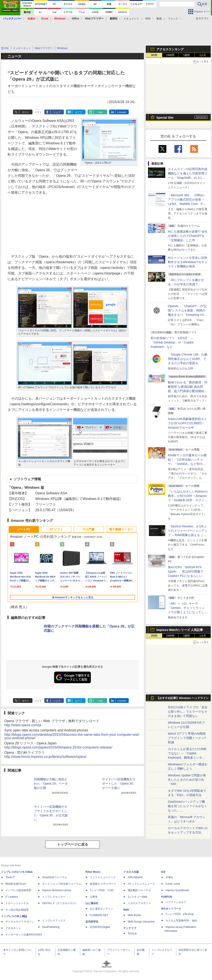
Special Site (165, 118)
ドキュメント (131, 19)
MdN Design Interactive (141, 922)
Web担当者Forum (16, 884)
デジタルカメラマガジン (20, 922)
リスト (38, 112)
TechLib (132, 934)
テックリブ (130, 928)
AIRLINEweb (135, 877)
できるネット (13, 928)
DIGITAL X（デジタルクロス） (60, 903)
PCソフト (56, 529)
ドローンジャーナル (17, 903)
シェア (57, 112)
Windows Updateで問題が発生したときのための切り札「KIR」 (187, 780)
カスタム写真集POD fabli (181, 921)
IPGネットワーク (171, 909)
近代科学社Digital (100, 927)
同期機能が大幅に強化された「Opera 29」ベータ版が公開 (51, 784)
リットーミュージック (103, 877)
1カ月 (203, 55)
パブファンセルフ (176, 902)
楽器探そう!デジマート (103, 884)
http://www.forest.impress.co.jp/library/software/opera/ (45, 757)
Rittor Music (93, 872)
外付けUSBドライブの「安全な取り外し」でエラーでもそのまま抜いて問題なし (188, 712)
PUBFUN (167, 897)
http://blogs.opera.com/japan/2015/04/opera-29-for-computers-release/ (58, 747)
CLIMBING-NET (99, 915)
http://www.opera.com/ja (23, 725)
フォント (173, 19)
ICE (163, 872)
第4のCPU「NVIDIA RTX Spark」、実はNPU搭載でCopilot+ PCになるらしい (186, 571)
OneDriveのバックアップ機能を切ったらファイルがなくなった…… (188, 806)
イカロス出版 (131, 872)
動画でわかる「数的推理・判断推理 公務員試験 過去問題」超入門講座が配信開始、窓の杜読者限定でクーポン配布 (188, 391)
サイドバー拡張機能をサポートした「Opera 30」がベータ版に (119, 784)
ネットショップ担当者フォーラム (62, 884)
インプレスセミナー (54, 897)
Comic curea (173, 884)
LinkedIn (122, 112)
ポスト (26, 112)
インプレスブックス (54, 921)
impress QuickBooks (177, 890)
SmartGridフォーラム (55, 877)
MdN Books (134, 915)
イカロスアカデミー (139, 903)
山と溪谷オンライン (101, 909)
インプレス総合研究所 (18, 890)
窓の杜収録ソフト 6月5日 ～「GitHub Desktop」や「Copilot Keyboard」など (172, 342)
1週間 (187, 55)
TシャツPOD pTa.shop (180, 914)
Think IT (10, 877)
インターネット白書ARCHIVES (24, 935)
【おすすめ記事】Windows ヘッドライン (182, 698)
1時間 (154, 55)
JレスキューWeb (137, 897)
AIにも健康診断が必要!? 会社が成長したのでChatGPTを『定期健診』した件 (188, 236)
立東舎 (94, 897)
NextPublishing (51, 927)
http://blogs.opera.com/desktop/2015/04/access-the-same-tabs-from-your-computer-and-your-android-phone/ (72, 736)
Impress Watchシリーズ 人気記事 (180, 630)
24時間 (170, 55)
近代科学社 (92, 922)
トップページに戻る (72, 844)
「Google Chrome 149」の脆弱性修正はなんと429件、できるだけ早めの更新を (188, 359)
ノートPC (24, 529)
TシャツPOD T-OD (102, 890)
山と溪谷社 (92, 903)
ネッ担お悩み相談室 (17, 910)
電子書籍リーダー (121, 529)
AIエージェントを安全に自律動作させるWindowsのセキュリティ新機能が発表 (188, 262)
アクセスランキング (170, 49)
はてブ (79, 112)
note (100, 112)
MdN (126, 910)
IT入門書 (89, 529)
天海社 (169, 877)
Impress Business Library (57, 890)
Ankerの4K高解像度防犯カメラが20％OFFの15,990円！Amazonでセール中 (187, 423)
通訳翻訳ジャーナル (139, 890)
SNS (148, 19)
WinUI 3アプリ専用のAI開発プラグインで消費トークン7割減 (187, 738)
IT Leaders (12, 897)
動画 (159, 19)
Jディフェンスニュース (141, 884)
